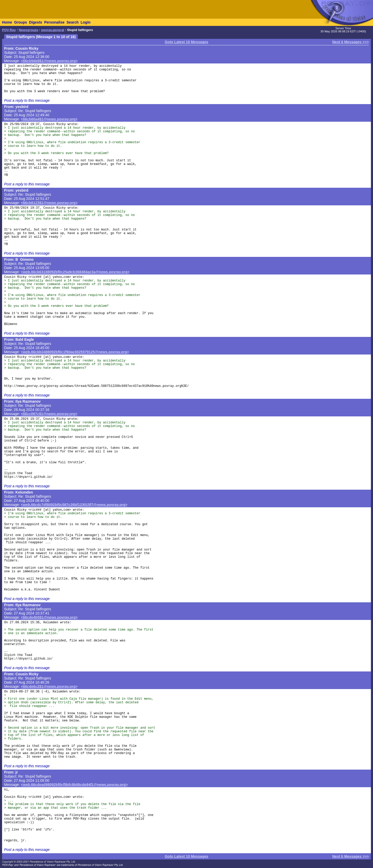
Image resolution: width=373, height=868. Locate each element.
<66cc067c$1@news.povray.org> (49, 414)
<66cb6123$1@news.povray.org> (49, 203)
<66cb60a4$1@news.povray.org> (49, 119)
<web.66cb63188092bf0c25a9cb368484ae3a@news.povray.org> (75, 272)
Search (73, 22)
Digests (36, 22)
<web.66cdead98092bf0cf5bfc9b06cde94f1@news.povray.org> (74, 785)
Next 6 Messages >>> (351, 42)
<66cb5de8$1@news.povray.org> (49, 61)
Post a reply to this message (27, 100)
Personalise (54, 22)
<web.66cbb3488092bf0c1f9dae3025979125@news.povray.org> (75, 352)
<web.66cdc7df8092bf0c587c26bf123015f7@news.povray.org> (74, 505)
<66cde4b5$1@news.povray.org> (49, 617)
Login (85, 22)
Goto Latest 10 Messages (187, 42)
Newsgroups (28, 30)
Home (7, 22)
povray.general (53, 30)
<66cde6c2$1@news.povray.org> (49, 686)
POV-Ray (9, 30)
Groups (20, 22)
